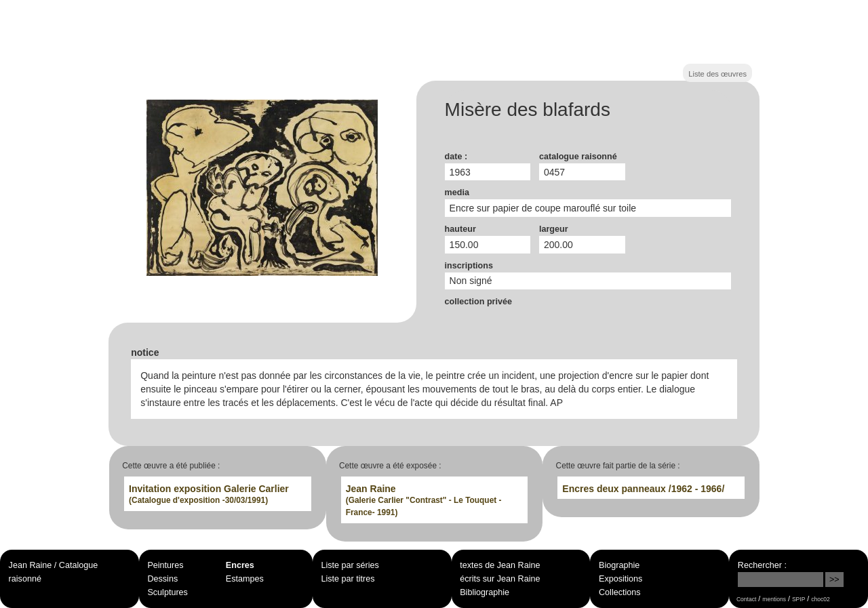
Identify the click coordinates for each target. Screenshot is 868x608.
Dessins (162, 579)
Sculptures (167, 592)
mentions (774, 599)
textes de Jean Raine (500, 565)
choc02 (821, 599)
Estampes (245, 579)
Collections (620, 592)
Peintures (165, 565)
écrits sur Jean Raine (500, 579)
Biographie (619, 565)
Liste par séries (350, 565)
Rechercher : (762, 565)
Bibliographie (485, 592)
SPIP (798, 599)
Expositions (620, 579)
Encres (240, 565)
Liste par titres (348, 579)
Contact (746, 599)
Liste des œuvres (717, 74)
